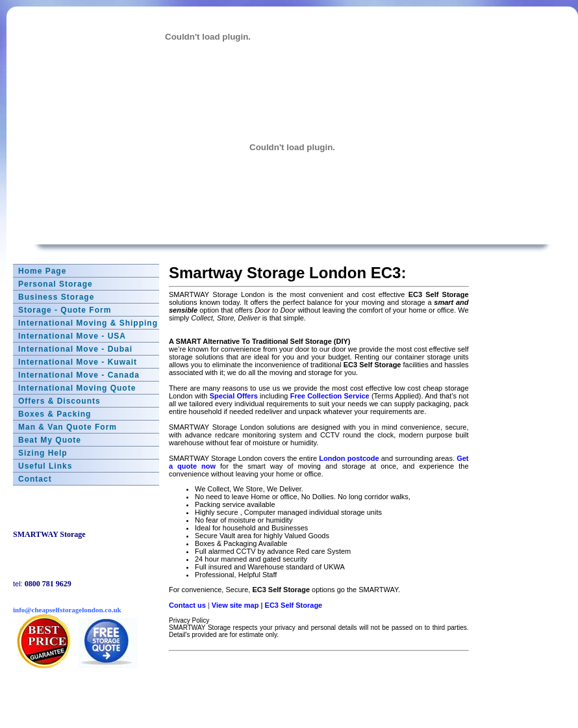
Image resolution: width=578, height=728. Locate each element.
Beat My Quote (50, 440)
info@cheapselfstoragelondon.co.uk (67, 610)
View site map (235, 605)
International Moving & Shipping (88, 323)
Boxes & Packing (55, 414)
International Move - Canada (79, 375)
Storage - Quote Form (65, 310)
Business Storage (56, 297)
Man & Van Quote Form (68, 427)
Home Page (42, 271)
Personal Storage (56, 284)
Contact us (187, 605)
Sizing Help (43, 453)
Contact (35, 479)
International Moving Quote (77, 388)
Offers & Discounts (59, 401)
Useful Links (45, 466)
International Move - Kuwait (78, 362)
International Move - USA (72, 336)
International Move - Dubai (75, 349)
